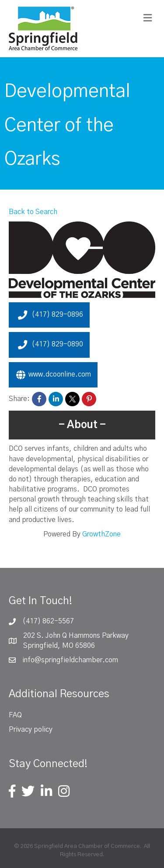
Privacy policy (31, 730)
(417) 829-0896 (49, 315)
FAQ (15, 715)
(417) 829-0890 (49, 345)
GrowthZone (101, 534)
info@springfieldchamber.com (70, 660)
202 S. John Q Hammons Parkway (76, 636)
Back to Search (33, 212)
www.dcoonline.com (53, 375)
